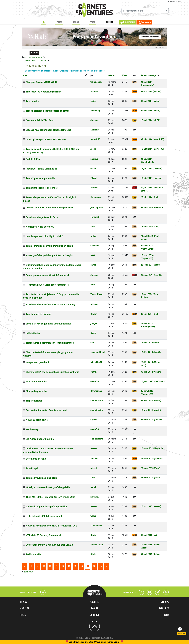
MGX (93, 255)
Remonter (29, 572)
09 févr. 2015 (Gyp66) (151, 401)
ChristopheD (96, 391)
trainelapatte (96, 82)
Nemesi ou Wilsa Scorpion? (40, 227)
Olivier (93, 169)
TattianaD (95, 217)
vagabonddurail (98, 352)
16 (82, 566)
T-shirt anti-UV (33, 554)
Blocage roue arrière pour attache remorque (48, 130)
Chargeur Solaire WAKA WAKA (42, 82)
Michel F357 (96, 362)
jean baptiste (97, 207)
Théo (93, 478)
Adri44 (94, 468)
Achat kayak (32, 468)
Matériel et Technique (36, 61)
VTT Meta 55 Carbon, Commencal (43, 535)
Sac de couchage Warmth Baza (42, 217)
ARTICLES (25, 608)
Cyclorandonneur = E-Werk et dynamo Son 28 (49, 545)
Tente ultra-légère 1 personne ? (42, 188)
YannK (93, 372)
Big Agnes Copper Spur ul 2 (40, 439)
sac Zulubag (32, 429)
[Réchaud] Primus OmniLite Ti (41, 169)
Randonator (96, 197)
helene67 (95, 497)
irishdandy (95, 111)
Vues (125, 75)
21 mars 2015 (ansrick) (152, 459)
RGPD (166, 615)
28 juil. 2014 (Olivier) (150, 197)
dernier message (148, 75)
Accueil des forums (33, 57)
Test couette (32, 101)
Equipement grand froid (38, 362)
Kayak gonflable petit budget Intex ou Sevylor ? (50, 255)
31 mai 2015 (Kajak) (150, 554)
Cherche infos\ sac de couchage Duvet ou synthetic (52, 372)
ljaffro (93, 265)
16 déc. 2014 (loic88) (151, 352)
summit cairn (97, 401)
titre (25, 75)
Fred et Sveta (97, 545)
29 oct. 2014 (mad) (150, 314)
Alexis (93, 149)
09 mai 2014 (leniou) (150, 111)
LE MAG (59, 22)
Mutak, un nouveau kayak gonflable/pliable (48, 487)
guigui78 (95, 381)
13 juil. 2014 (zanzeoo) (151, 169)
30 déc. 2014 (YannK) (151, 372)
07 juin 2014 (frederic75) (152, 139)
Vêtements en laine (36, 459)
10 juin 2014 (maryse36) (152, 149)
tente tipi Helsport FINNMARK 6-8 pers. (46, 140)
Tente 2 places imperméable (41, 178)
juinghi (94, 324)
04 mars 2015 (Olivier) (151, 420)
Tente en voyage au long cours (42, 478)
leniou (93, 101)
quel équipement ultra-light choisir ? (45, 236)
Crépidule (95, 246)
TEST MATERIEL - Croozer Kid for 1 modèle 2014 (51, 497)
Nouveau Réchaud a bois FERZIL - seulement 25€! (52, 526)
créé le (111, 75)
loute (93, 227)
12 (56, 566)
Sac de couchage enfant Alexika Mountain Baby (51, 305)
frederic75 (95, 139)
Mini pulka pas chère (37, 391)
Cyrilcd (94, 420)
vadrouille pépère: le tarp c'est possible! (46, 507)
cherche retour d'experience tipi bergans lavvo (50, 208)
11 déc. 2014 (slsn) (150, 343)
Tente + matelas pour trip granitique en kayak (49, 246)
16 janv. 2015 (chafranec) (153, 381)
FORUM (109, 22)
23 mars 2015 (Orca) (150, 468)
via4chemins (96, 526)
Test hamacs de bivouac (38, 314)
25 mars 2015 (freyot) (151, 478)
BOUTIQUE (130, 23)
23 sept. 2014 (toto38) (151, 275)
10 (44, 566)
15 (75, 566)
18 (94, 566)
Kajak (93, 333)
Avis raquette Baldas (37, 382)
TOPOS (76, 22)
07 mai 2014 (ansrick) (151, 92)
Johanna (94, 120)
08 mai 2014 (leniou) (150, 101)
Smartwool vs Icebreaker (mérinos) (44, 92)
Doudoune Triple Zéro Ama (40, 120)
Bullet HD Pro (33, 159)
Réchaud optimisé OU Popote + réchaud (46, 410)
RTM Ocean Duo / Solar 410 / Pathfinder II (48, 285)
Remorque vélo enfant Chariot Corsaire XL (48, 275)
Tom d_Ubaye (97, 294)
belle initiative (33, 333)
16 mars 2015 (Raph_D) (152, 448)
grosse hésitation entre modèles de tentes (48, 111)
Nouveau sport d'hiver (37, 420)
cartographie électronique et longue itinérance (50, 343)
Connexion (146, 23)
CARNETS (94, 602)
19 (100, 566)
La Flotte (95, 130)
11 (50, 566)
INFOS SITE (164, 608)
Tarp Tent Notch (34, 401)
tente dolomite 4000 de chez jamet (44, 516)
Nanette (94, 92)
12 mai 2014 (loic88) (150, 120)
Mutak (93, 487)
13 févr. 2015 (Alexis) (151, 410)
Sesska (94, 448)
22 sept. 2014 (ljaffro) (151, 265)
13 (63, 566)
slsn (92, 343)
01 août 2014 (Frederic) (152, 207)
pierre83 (94, 159)
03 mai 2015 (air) (149, 535)
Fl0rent (94, 178)
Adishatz (95, 304)
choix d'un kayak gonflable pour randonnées (49, 324)
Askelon (94, 188)
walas (93, 236)
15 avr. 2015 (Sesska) (151, 506)
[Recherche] (142, 11)
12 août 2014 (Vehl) (150, 227)
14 (69, 566)
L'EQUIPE (165, 602)
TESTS (92, 22)
